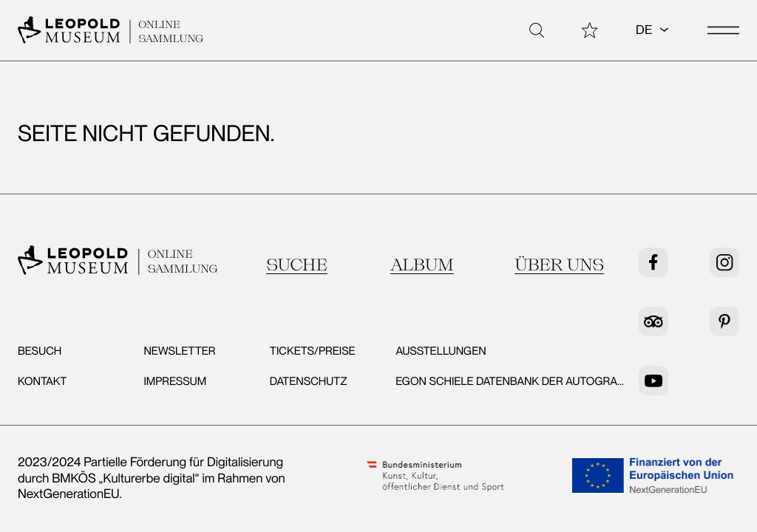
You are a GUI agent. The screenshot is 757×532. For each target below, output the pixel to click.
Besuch (40, 351)
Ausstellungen (441, 351)
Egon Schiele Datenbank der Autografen (517, 381)
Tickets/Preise (313, 351)
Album (422, 265)
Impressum (175, 381)
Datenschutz (309, 381)
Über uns (559, 265)
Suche (297, 265)
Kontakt (42, 381)
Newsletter (179, 351)
